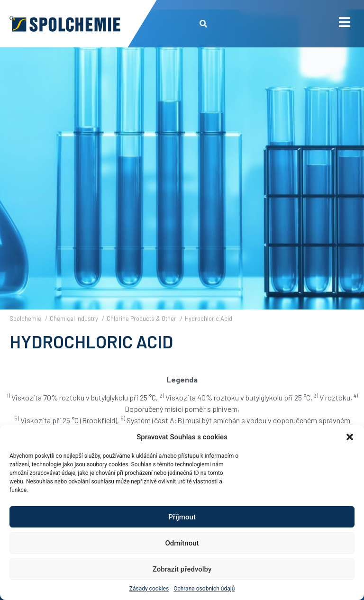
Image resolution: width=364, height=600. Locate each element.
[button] (350, 437)
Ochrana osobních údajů (204, 589)
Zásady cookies (149, 589)
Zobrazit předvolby (182, 569)
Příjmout (182, 517)
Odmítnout (182, 543)
